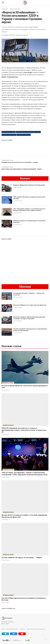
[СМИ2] (27, 641)
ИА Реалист (5, 9)
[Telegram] (5, 635)
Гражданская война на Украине (9, 135)
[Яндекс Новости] (6, 641)
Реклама (22, 629)
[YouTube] (22, 635)
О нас (3, 629)
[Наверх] (46, 640)
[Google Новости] (17, 641)
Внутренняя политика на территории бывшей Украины (28, 132)
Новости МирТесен (8, 608)
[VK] (14, 635)
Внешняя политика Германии (8, 132)
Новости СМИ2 (7, 140)
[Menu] (3, 3)
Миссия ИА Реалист (12, 629)
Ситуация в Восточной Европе (24, 135)
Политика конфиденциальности (36, 629)
